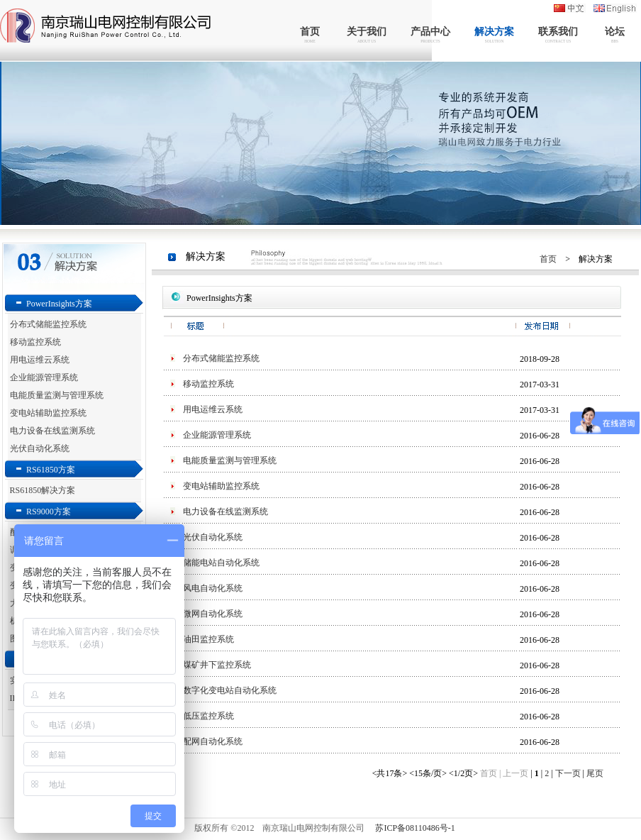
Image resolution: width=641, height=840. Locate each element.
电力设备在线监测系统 (52, 431)
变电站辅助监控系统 (48, 413)
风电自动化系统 (213, 588)
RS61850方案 (51, 470)
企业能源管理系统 (44, 377)
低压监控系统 (208, 716)
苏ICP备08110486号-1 (415, 828)
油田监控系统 (208, 639)
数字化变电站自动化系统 (230, 690)
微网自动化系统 (213, 614)
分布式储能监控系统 (48, 324)
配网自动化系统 (213, 741)
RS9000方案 (49, 512)
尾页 (595, 773)
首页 (548, 259)
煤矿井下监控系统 (217, 665)
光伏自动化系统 (40, 448)
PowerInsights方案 (59, 304)
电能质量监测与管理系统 (57, 395)
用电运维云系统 (40, 360)
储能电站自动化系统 (221, 563)
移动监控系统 (35, 342)
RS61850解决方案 (43, 490)
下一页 (569, 773)
